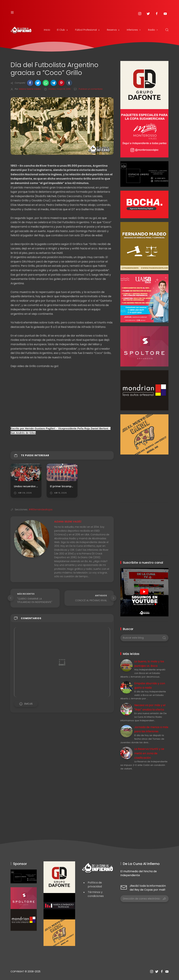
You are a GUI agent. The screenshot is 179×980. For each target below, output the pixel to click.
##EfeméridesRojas (41, 509)
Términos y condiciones (96, 894)
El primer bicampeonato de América (73, 486)
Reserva (113, 30)
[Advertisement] (144, 476)
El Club (63, 30)
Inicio (47, 30)
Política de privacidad (95, 885)
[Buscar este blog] (144, 638)
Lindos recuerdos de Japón (31, 486)
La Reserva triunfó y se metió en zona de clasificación (149, 753)
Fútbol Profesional (88, 30)
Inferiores (134, 30)
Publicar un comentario (90, 89)
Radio (153, 30)
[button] (30, 83)
